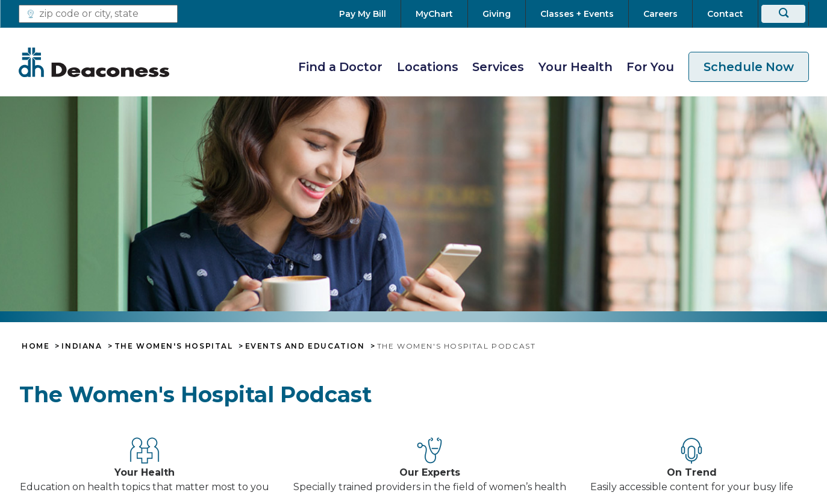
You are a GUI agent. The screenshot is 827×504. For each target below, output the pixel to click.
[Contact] (725, 14)
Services (498, 67)
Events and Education (305, 346)
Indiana (82, 346)
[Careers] (660, 14)
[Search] (783, 14)
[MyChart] (434, 14)
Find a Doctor (340, 67)
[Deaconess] (94, 62)
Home (36, 346)
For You (650, 67)
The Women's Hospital (174, 346)
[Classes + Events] (577, 14)
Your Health (576, 67)
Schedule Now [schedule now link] (749, 67)
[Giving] (497, 14)
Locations (428, 67)
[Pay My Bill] (370, 14)
